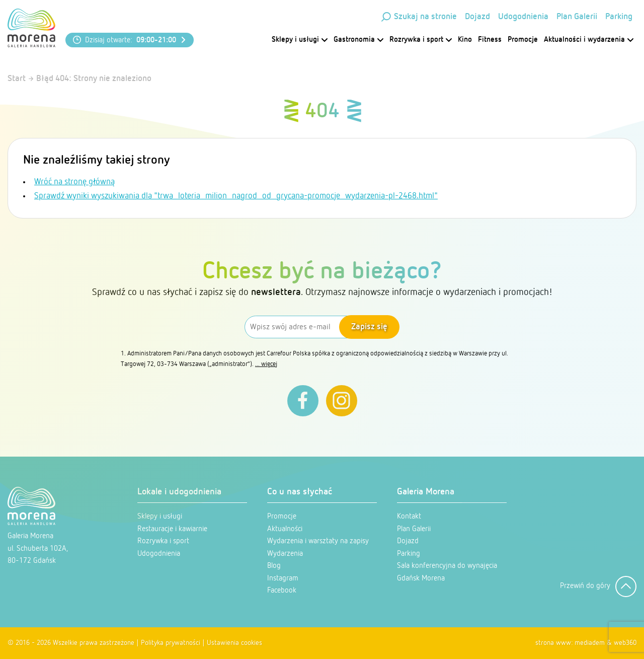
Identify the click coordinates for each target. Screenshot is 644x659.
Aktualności (285, 529)
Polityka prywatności (171, 643)
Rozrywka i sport (421, 40)
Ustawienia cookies (234, 643)
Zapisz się (369, 327)
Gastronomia (358, 40)
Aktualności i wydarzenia (589, 40)
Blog (274, 566)
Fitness (490, 40)
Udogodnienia (523, 17)
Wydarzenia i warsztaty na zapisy (318, 541)
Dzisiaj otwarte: (131, 40)
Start (17, 79)
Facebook (282, 590)
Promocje (523, 40)
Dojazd (477, 17)
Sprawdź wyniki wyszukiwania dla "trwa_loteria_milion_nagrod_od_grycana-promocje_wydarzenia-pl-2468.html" (236, 196)
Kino (465, 40)
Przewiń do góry (598, 587)
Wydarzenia (285, 554)
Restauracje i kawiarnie (172, 529)
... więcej (266, 364)
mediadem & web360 (606, 643)
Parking (619, 17)
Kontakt (409, 516)
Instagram (283, 578)
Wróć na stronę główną (74, 182)
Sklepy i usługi (300, 40)
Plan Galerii (577, 17)
